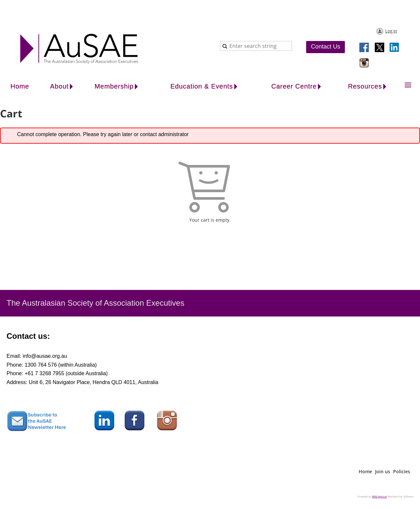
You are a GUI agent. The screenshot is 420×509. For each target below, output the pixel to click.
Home (365, 471)
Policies (402, 471)
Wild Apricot (379, 496)
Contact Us (326, 47)
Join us (383, 471)
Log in (391, 31)
